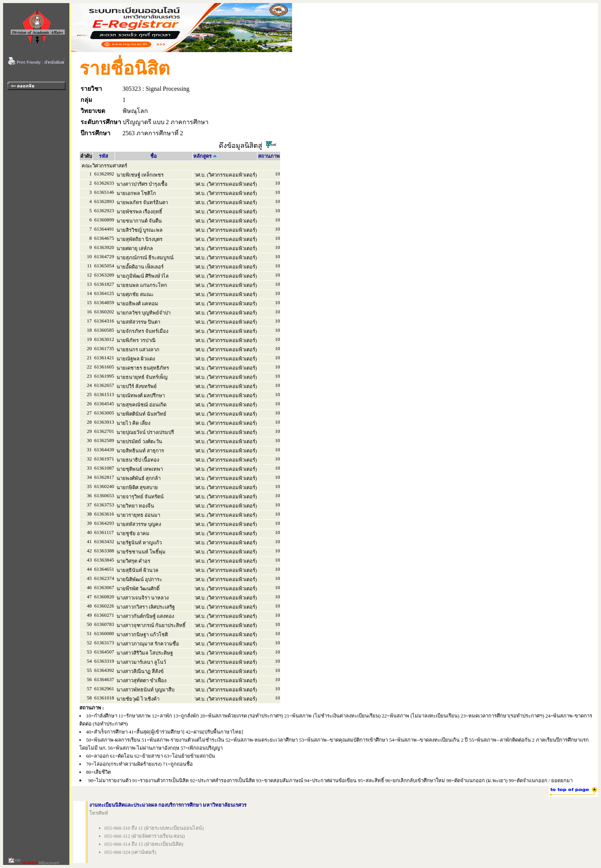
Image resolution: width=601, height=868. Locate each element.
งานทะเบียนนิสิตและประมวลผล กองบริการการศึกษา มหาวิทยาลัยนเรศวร (168, 805)
